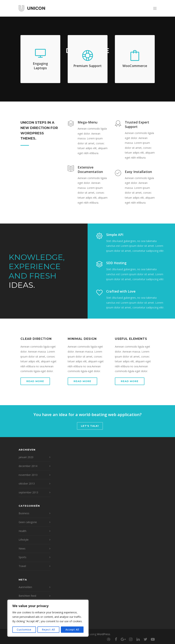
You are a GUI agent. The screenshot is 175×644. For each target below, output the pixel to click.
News (22, 548)
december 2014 (28, 466)
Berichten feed (27, 596)
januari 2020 (26, 457)
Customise (24, 630)
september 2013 (28, 492)
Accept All (72, 630)
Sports (22, 557)
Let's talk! (90, 426)
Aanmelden (25, 587)
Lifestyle (24, 540)
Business (24, 513)
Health (22, 531)
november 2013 (28, 475)
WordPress (104, 634)
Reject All (48, 630)
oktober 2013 (27, 484)
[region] (48, 618)
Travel (22, 566)
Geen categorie (28, 522)
